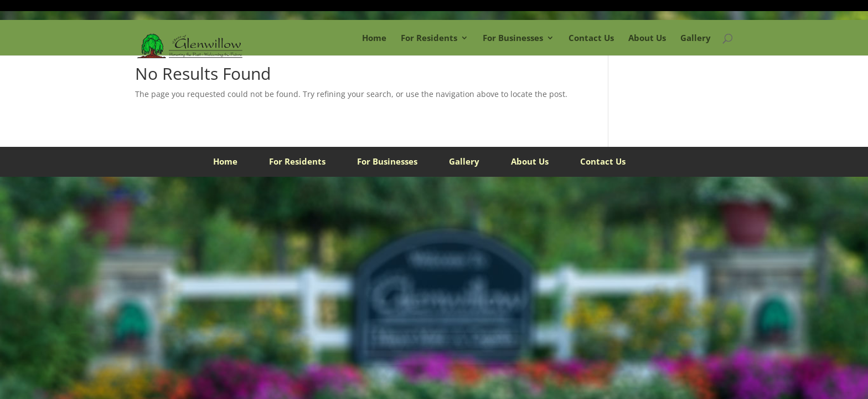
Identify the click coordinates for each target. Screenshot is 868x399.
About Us (647, 38)
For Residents (429, 38)
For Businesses (513, 38)
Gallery (696, 38)
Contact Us (591, 38)
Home (374, 38)
